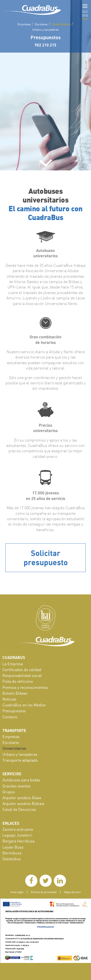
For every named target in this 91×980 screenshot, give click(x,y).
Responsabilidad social (22, 675)
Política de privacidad (44, 892)
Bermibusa (12, 853)
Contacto (10, 717)
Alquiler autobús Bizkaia (23, 804)
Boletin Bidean (15, 693)
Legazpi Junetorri (17, 835)
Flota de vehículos (18, 681)
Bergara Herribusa (18, 841)
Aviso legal (17, 892)
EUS (85, 12)
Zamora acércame (18, 829)
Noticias (9, 699)
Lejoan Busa (13, 847)
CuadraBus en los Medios (24, 705)
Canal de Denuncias (19, 809)
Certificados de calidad (22, 670)
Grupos (9, 792)
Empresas (24, 24)
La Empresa (13, 664)
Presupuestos (46, 37)
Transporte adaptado (20, 760)
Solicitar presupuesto (46, 558)
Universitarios (61, 24)
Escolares (41, 24)
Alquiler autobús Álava (22, 798)
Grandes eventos (17, 786)
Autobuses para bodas (21, 780)
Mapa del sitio (72, 892)
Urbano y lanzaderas (45, 30)
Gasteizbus (12, 859)
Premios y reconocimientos (25, 687)
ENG (85, 15)
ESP (85, 19)
